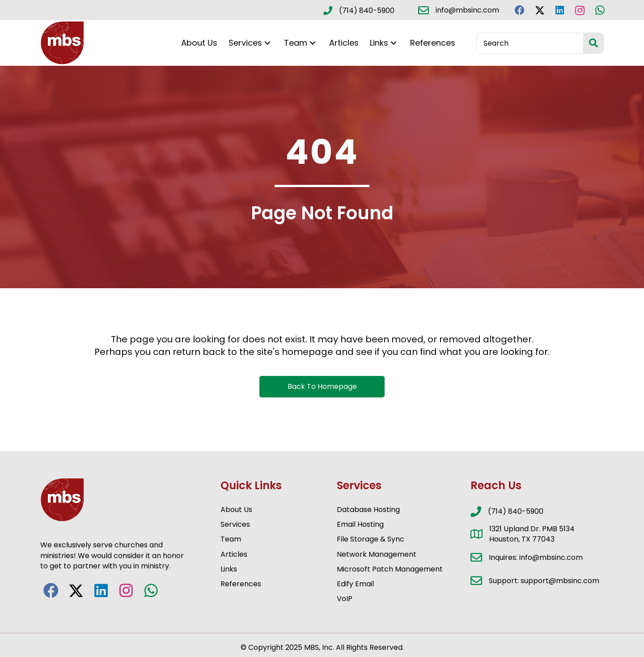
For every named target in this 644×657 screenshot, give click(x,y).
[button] (519, 10)
